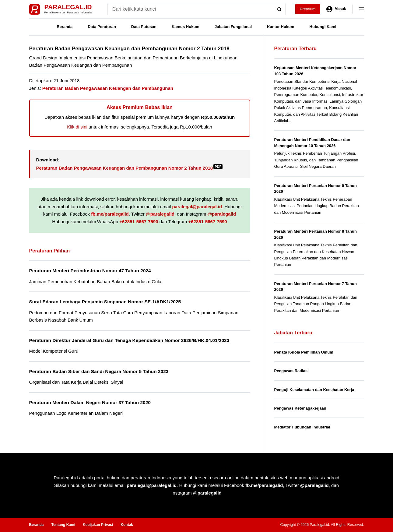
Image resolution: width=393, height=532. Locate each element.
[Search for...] (190, 9)
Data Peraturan (102, 27)
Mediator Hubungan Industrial (302, 427)
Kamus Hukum (186, 27)
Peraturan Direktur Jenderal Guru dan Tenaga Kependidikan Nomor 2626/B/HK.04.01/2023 (129, 340)
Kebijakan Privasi (98, 525)
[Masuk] (336, 9)
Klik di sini (77, 127)
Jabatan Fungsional (233, 27)
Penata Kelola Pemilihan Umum (304, 352)
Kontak (127, 525)
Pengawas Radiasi (291, 371)
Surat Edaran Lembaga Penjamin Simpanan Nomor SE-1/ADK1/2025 (105, 302)
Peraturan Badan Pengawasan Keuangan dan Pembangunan (108, 88)
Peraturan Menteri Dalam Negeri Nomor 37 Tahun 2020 (90, 402)
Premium (308, 9)
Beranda (65, 27)
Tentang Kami (63, 525)
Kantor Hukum (281, 27)
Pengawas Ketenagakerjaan (300, 408)
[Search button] (279, 9)
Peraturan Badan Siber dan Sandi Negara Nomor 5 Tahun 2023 (99, 371)
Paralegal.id (68, 7)
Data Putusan (144, 27)
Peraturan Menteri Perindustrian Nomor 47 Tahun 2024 (90, 271)
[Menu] (361, 9)
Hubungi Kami (323, 27)
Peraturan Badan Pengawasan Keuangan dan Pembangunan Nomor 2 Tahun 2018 (130, 168)
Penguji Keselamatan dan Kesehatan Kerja (314, 390)
